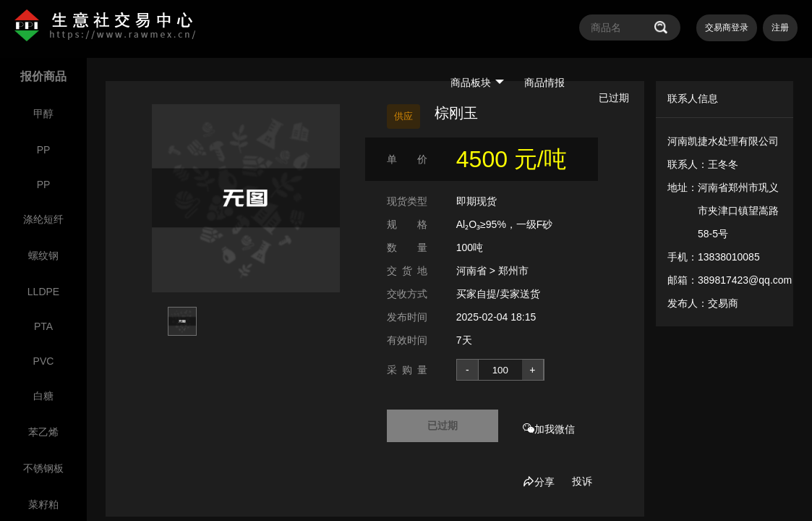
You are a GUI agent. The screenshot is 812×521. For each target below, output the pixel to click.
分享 (539, 482)
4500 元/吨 (512, 159)
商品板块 (477, 82)
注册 (780, 27)
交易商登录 (727, 27)
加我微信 (549, 429)
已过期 (443, 425)
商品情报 (544, 82)
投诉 (582, 481)
